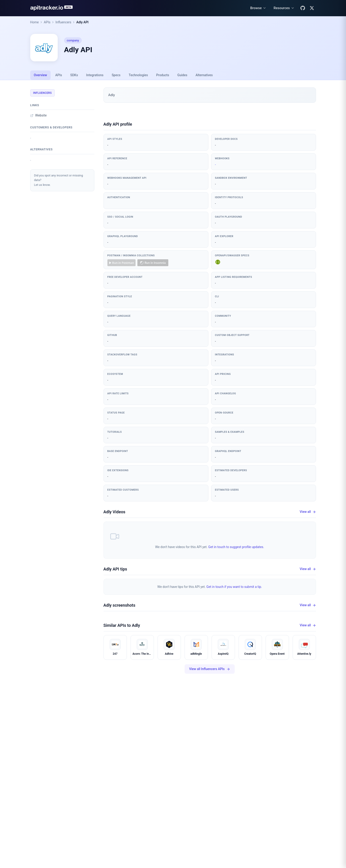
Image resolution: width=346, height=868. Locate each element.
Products (163, 75)
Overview (41, 75)
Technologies (138, 75)
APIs (47, 22)
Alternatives (204, 75)
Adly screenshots (119, 605)
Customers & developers (51, 127)
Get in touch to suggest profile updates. (236, 547)
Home (35, 22)
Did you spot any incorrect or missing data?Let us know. (59, 180)
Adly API (82, 22)
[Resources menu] (284, 8)
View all (308, 512)
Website (38, 115)
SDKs (74, 75)
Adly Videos (114, 512)
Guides (182, 75)
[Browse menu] (258, 8)
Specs (116, 75)
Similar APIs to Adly (122, 625)
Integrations (95, 75)
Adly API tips (115, 569)
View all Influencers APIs (210, 669)
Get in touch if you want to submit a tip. (234, 587)
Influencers (63, 22)
